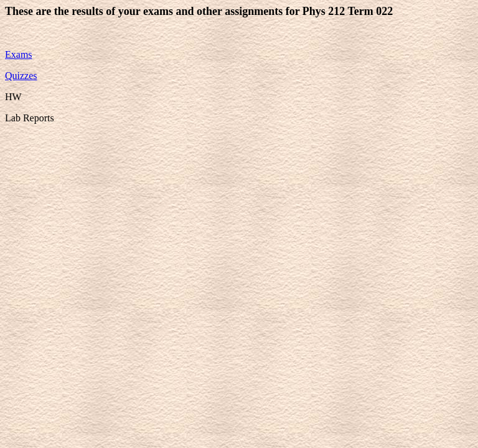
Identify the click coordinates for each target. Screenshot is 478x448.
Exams (19, 54)
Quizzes (21, 76)
